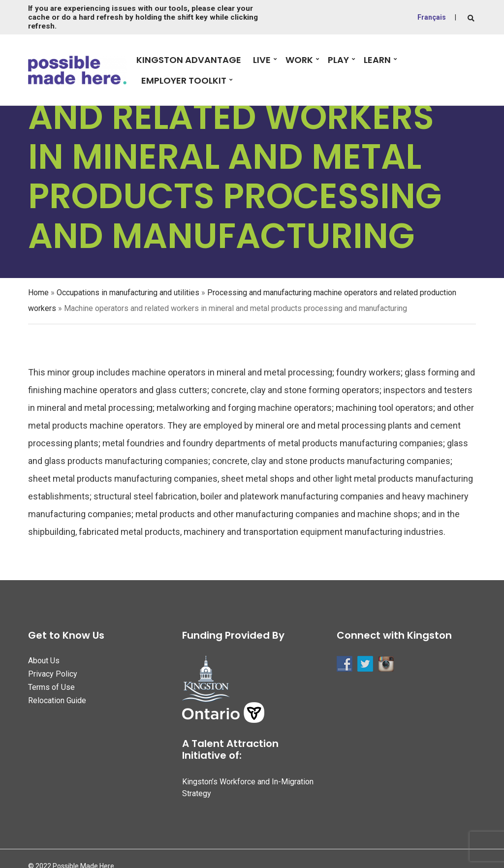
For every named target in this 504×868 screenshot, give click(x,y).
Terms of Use (51, 687)
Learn (377, 60)
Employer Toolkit (184, 80)
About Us (44, 661)
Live (262, 60)
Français (432, 17)
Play (338, 60)
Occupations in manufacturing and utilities (128, 293)
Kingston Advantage (189, 60)
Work (299, 60)
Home (38, 293)
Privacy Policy (53, 674)
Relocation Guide (57, 700)
